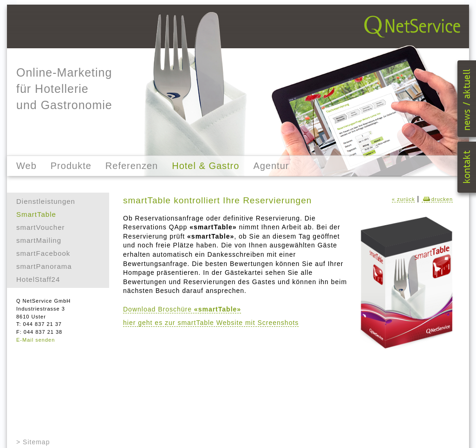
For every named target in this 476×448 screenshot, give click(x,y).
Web (26, 166)
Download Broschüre (182, 309)
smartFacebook (43, 253)
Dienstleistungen (46, 201)
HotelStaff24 (38, 279)
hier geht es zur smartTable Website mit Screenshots (211, 323)
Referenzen (132, 166)
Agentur (271, 166)
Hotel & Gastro (205, 166)
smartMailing (39, 240)
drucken (437, 199)
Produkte (71, 166)
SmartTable (36, 214)
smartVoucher (41, 227)
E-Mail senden (36, 340)
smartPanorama (44, 266)
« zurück (404, 199)
